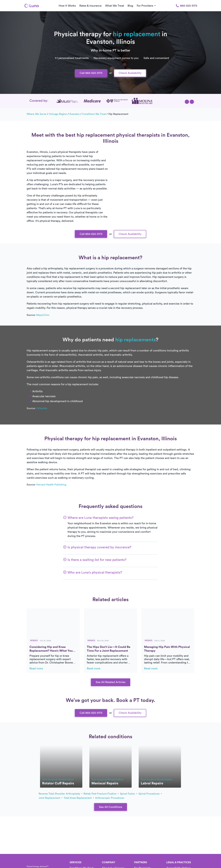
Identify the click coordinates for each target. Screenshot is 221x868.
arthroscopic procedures (110, 798)
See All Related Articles (111, 682)
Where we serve (36, 114)
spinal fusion (129, 794)
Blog (130, 6)
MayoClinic (43, 315)
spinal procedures (150, 794)
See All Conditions (111, 807)
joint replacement (50, 798)
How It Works (67, 6)
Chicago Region (58, 114)
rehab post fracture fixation (101, 794)
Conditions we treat (94, 114)
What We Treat (115, 6)
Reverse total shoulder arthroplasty (60, 794)
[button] (187, 102)
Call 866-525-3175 (91, 73)
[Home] (32, 6)
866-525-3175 (187, 6)
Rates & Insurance (90, 6)
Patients (34, 641)
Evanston (75, 114)
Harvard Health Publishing (51, 485)
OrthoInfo (42, 408)
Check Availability (130, 73)
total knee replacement (79, 798)
